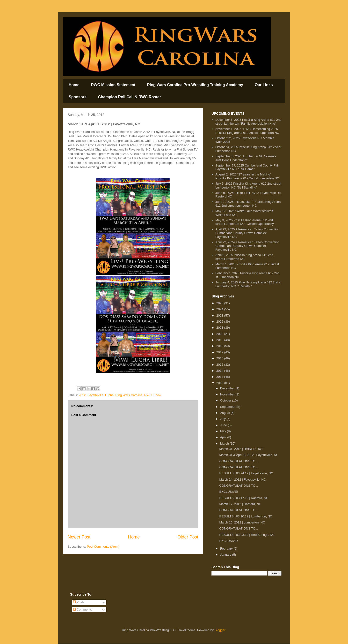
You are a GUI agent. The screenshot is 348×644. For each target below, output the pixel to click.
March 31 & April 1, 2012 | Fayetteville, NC (249, 455)
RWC (148, 395)
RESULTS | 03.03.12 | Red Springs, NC (247, 535)
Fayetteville (95, 395)
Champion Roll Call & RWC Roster (130, 97)
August (225, 413)
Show (157, 395)
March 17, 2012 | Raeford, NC (240, 504)
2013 (220, 377)
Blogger (220, 630)
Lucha (109, 395)
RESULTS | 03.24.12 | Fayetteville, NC (246, 473)
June (224, 425)
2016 (220, 358)
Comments (82, 610)
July (223, 419)
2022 (220, 322)
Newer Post (79, 537)
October (226, 400)
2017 (220, 352)
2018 (220, 346)
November (228, 394)
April (224, 437)
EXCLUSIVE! (228, 492)
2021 (220, 328)
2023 (220, 315)
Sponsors (78, 97)
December (228, 388)
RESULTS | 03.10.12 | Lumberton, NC (246, 516)
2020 (220, 334)
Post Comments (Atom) (103, 547)
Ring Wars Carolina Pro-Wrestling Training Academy (195, 85)
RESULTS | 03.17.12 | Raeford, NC (244, 498)
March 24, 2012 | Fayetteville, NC (243, 480)
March (225, 443)
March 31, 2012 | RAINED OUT (241, 449)
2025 (220, 303)
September (228, 407)
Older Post (188, 537)
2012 (82, 395)
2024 (220, 309)
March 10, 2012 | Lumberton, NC (242, 522)
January (226, 555)
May (224, 431)
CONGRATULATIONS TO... (239, 461)
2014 (220, 371)
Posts (79, 602)
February (227, 549)
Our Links (264, 85)
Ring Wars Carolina (129, 395)
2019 (220, 340)
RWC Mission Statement (113, 85)
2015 (220, 365)
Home (74, 85)
